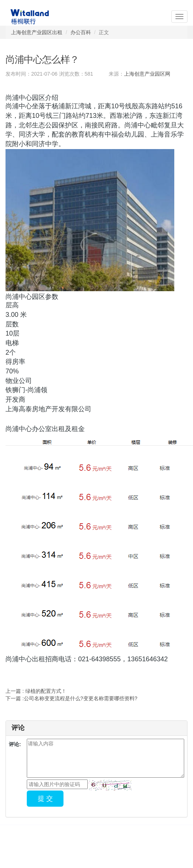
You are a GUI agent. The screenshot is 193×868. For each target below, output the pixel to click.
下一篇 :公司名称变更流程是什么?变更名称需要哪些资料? (71, 698)
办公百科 (81, 32)
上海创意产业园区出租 (37, 32)
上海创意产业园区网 (147, 74)
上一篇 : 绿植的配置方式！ (36, 691)
